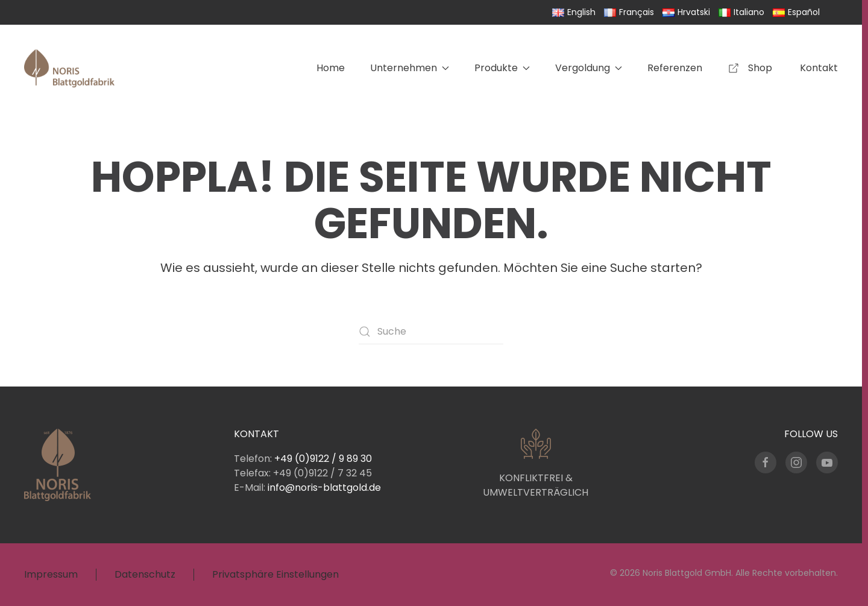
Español (796, 12)
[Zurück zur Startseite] (69, 68)
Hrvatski (686, 12)
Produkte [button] (502, 68)
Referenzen (675, 68)
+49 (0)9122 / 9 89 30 (323, 459)
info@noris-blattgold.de (324, 488)
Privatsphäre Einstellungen (275, 574)
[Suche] (431, 332)
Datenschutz (145, 574)
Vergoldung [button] (589, 68)
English (574, 12)
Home (331, 68)
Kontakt (819, 68)
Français (629, 12)
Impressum (51, 574)
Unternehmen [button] (410, 68)
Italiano (741, 12)
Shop (751, 68)
